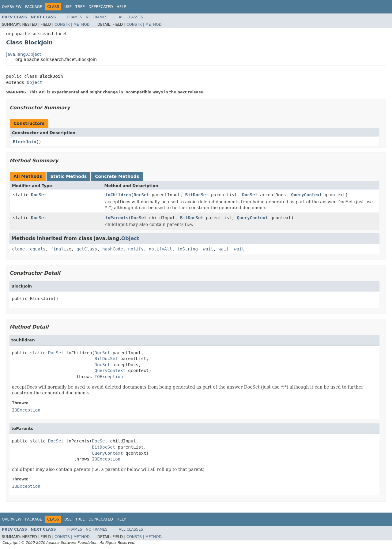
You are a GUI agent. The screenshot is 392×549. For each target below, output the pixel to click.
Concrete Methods (117, 176)
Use (68, 7)
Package (34, 7)
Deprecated (101, 7)
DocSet (39, 195)
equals (38, 249)
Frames (75, 17)
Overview (12, 7)
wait (208, 249)
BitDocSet (197, 195)
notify (136, 249)
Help (121, 7)
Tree (80, 7)
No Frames (97, 17)
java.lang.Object (24, 54)
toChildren (118, 195)
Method (82, 24)
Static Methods (68, 176)
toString (188, 249)
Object (34, 82)
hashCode (113, 249)
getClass (87, 249)
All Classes (131, 17)
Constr (62, 24)
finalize (61, 249)
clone (18, 249)
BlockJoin (24, 142)
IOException (109, 377)
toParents (117, 218)
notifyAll (160, 249)
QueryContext (306, 195)
